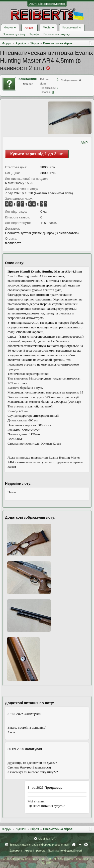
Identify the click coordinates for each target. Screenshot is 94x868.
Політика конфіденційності (65, 851)
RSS (86, 845)
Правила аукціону (14, 34)
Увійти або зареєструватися (47, 4)
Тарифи (34, 34)
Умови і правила (35, 851)
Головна (74, 845)
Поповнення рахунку (57, 34)
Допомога (16, 851)
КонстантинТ (28, 79)
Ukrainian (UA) (47, 839)
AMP (84, 143)
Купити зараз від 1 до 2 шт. (37, 154)
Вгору (80, 845)
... (75, 34)
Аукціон (29, 28)
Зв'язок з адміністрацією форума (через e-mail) (40, 845)
